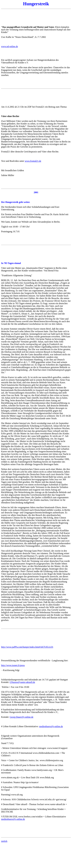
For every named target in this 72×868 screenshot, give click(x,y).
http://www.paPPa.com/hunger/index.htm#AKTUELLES (27, 647)
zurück (4, 841)
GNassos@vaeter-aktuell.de (22, 682)
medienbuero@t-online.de (51, 726)
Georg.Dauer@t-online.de (21, 717)
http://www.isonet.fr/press (13, 665)
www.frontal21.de (33, 161)
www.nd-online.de (10, 46)
